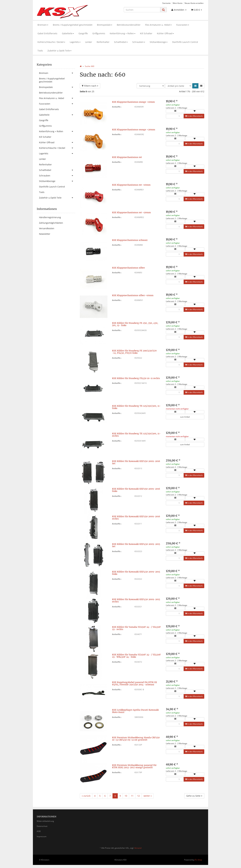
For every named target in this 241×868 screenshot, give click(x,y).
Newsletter (45, 234)
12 (138, 796)
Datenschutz (42, 826)
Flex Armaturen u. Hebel (158, 25)
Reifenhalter (103, 42)
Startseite (166, 3)
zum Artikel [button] (185, 417)
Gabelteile (68, 33)
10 (126, 796)
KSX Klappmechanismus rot (127, 157)
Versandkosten (47, 228)
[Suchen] (142, 10)
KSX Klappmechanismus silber (128, 268)
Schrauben (139, 42)
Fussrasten (183, 25)
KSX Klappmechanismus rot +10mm (131, 185)
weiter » (148, 796)
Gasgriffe (83, 33)
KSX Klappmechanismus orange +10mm (133, 102)
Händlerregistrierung (50, 217)
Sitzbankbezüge (159, 42)
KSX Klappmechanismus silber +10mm (133, 295)
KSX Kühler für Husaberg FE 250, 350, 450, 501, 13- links (135, 324)
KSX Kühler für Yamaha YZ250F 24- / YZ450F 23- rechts (136, 628)
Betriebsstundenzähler (129, 25)
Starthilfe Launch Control (185, 42)
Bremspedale (105, 25)
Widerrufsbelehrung (45, 821)
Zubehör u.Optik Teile (59, 51)
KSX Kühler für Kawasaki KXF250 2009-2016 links (136, 490)
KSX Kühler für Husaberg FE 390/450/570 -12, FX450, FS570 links (134, 352)
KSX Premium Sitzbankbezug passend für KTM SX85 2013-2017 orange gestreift (134, 766)
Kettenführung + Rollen (123, 33)
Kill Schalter (146, 33)
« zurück (86, 796)
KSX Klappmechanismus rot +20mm (131, 212)
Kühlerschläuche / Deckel (51, 42)
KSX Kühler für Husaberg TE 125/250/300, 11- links (136, 407)
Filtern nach (90, 86)
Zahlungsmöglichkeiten (51, 223)
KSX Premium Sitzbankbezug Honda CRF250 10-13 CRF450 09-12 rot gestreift (136, 739)
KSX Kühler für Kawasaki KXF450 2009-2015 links (136, 573)
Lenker (89, 42)
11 (132, 796)
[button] (195, 86)
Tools (40, 51)
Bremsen (43, 25)
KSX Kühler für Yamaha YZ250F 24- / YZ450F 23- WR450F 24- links (136, 656)
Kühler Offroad (165, 33)
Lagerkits (75, 42)
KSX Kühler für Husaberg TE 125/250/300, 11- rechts (136, 435)
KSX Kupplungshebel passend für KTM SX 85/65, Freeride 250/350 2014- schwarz (134, 683)
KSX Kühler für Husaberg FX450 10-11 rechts (136, 378)
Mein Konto (178, 3)
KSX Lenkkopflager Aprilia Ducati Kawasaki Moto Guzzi (135, 711)
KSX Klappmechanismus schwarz (130, 240)
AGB (39, 831)
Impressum (42, 836)
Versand (138, 848)
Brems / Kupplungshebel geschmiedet (73, 25)
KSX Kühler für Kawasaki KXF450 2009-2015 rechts (136, 600)
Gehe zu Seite (194, 796)
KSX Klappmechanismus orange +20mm (134, 130)
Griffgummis (99, 33)
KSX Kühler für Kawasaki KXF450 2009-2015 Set (136, 545)
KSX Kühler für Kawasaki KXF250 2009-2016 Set (136, 462)
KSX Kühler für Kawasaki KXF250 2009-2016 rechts (136, 518)
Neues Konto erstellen (194, 3)
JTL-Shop (198, 860)
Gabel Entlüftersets (47, 33)
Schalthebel (121, 42)
